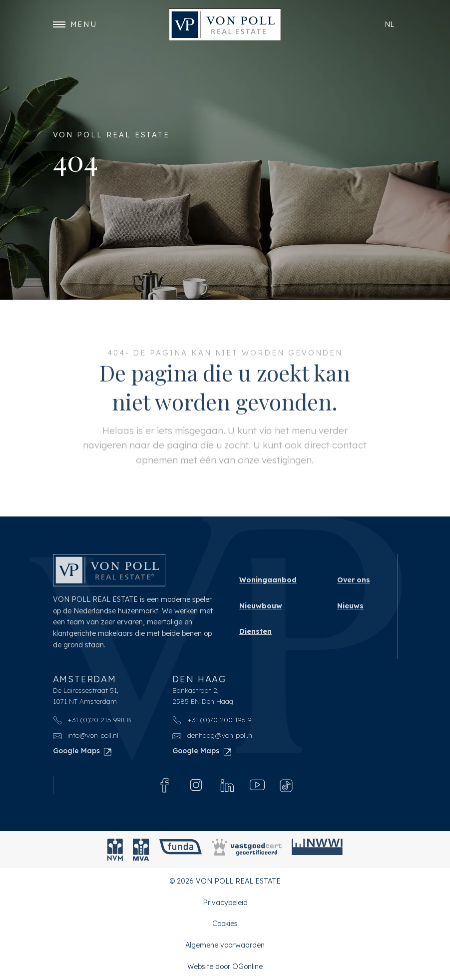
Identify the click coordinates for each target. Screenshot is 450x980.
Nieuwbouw (261, 606)
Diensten (255, 631)
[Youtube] (257, 785)
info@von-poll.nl (86, 735)
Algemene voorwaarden (225, 945)
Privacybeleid (225, 903)
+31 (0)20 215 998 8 (92, 720)
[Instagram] (196, 785)
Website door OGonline (225, 967)
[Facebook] (165, 785)
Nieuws (350, 606)
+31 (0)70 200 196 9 (212, 720)
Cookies (225, 924)
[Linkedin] (227, 785)
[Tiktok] (286, 785)
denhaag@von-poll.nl (213, 735)
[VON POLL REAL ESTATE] (225, 25)
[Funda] (181, 850)
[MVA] (141, 850)
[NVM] (115, 850)
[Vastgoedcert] (247, 850)
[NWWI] (317, 850)
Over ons (354, 580)
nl (390, 24)
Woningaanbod (268, 580)
